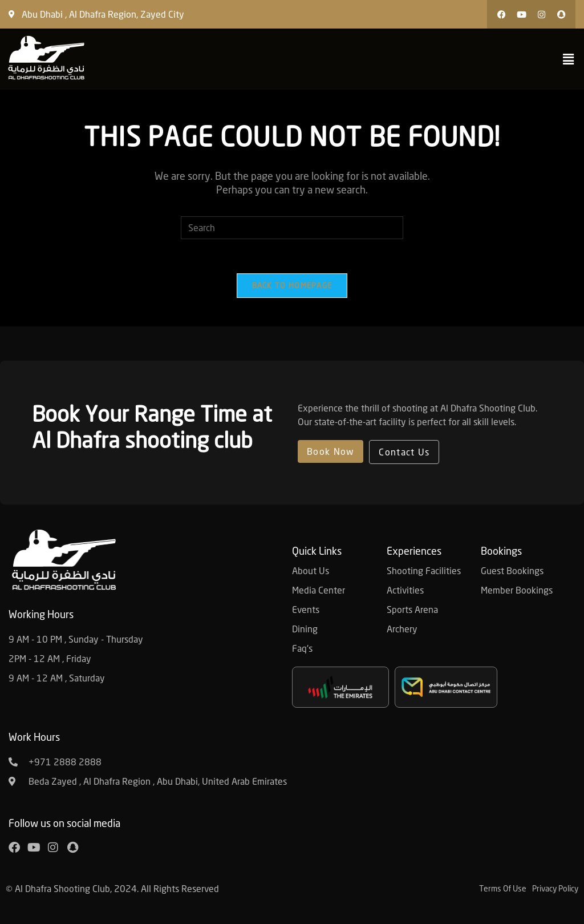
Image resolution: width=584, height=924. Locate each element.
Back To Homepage (292, 285)
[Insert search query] (292, 228)
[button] (459, 14)
